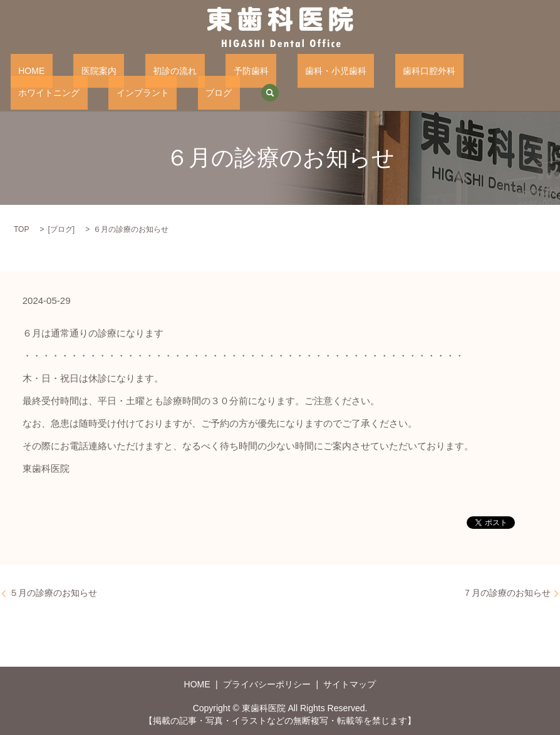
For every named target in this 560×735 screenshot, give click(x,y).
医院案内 (75, 70)
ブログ (24, 91)
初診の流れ (136, 70)
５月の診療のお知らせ (53, 592)
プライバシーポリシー (267, 684)
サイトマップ (350, 684)
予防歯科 (197, 70)
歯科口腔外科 (344, 70)
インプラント (500, 70)
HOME (24, 70)
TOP (21, 229)
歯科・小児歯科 (266, 70)
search (67, 92)
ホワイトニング (422, 70)
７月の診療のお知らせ (507, 592)
